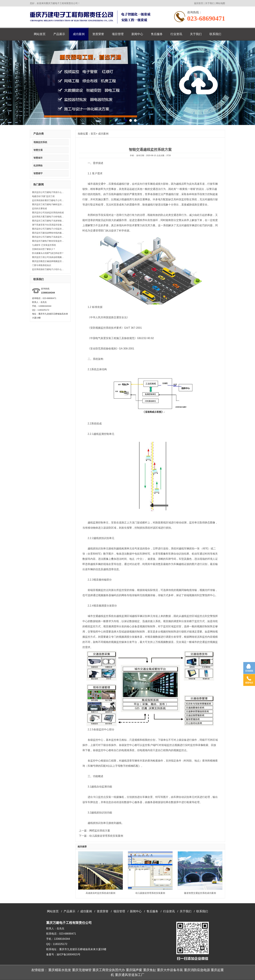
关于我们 (210, 3)
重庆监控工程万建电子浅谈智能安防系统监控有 (48, 221)
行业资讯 (176, 34)
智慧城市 (38, 158)
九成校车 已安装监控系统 (44, 245)
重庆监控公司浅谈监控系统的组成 (48, 213)
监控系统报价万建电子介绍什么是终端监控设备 (48, 269)
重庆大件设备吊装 (170, 970)
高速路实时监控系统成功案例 (101, 893)
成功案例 (79, 34)
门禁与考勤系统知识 (42, 265)
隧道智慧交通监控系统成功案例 (200, 893)
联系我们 (215, 34)
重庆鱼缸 (150, 970)
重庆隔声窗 (134, 970)
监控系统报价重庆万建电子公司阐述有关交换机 (48, 200)
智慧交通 (38, 150)
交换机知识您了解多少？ (44, 249)
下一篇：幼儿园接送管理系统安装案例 (101, 836)
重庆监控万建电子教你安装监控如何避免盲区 (48, 241)
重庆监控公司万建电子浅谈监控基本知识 (48, 237)
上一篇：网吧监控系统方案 (94, 831)
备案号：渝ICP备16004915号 (63, 954)
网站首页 (40, 34)
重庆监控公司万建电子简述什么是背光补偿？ (48, 192)
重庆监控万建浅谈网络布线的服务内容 (48, 233)
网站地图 (221, 3)
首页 (93, 134)
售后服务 (157, 34)
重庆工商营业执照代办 (109, 970)
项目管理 (118, 34)
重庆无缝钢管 (82, 970)
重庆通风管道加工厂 (130, 975)
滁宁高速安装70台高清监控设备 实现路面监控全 (48, 225)
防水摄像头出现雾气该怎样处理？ (48, 253)
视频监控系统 (40, 142)
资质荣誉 (98, 34)
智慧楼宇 (38, 173)
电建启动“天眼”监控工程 (43, 196)
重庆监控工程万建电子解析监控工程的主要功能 (48, 204)
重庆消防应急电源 (197, 970)
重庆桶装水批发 (60, 970)
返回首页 (199, 3)
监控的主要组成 (39, 208)
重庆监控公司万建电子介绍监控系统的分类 (48, 229)
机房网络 (38, 166)
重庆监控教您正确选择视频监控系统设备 (48, 261)
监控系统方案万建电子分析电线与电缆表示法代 (48, 217)
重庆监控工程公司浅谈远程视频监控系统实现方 (48, 257)
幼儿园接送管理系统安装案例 (150, 893)
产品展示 (59, 34)
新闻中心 (137, 34)
